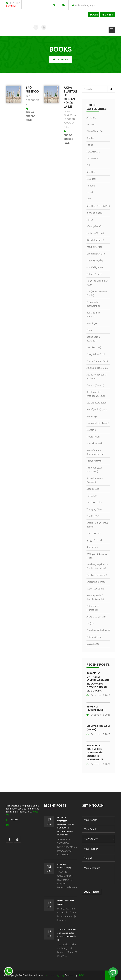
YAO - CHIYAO (94, 533)
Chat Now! (11, 6)
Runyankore (93, 547)
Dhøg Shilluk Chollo (96, 354)
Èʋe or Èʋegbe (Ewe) (30, 116)
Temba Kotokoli (95, 502)
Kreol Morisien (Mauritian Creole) (96, 394)
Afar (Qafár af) (94, 226)
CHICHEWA (92, 158)
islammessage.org (55, 975)
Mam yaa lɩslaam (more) (98, 728)
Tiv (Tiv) (90, 623)
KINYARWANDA (95, 131)
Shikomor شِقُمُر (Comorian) (95, 470)
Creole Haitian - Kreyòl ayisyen (98, 525)
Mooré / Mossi (94, 437)
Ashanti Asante (94, 274)
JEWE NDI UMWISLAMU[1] (96, 708)
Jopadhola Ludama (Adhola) (97, 377)
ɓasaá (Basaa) (94, 347)
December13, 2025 (98, 695)
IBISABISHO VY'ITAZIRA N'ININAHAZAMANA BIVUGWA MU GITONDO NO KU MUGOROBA (98, 682)
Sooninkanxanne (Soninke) (95, 480)
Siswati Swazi (93, 152)
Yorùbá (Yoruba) (95, 247)
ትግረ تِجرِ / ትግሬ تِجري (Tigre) (97, 556)
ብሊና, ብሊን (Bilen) (95, 589)
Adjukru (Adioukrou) (97, 575)
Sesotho (91, 172)
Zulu (89, 165)
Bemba (90, 138)
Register (107, 15)
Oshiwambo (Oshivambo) (93, 304)
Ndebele (91, 186)
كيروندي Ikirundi (94, 540)
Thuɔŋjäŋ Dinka (94, 509)
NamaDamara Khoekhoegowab (95, 452)
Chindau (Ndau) (94, 637)
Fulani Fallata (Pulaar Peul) (97, 283)
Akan (89, 330)
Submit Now (92, 892)
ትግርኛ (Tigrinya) (95, 267)
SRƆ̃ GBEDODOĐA (36, 90)
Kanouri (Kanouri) (95, 385)
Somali (90, 220)
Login (94, 15)
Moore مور (92, 416)
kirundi (90, 192)
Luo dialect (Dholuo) (97, 403)
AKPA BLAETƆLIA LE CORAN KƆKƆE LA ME (71, 97)
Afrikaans (91, 118)
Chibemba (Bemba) (96, 582)
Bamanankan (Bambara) (93, 315)
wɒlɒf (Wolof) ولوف (97, 409)
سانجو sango (93, 644)
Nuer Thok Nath (95, 443)
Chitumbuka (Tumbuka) (93, 608)
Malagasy (91, 179)
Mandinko (92, 430)
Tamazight (92, 496)
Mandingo (92, 323)
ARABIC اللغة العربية (96, 617)
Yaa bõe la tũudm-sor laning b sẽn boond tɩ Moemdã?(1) (95, 752)
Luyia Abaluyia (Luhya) (98, 423)
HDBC (81, 975)
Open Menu (112, 30)
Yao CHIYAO (93, 516)
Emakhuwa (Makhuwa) (98, 630)
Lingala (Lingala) (95, 260)
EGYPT (12, 820)
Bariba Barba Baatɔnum (93, 339)
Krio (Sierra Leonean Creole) (97, 293)
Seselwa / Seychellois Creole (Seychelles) (97, 566)
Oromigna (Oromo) (96, 254)
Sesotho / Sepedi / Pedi (98, 206)
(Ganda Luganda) (95, 240)
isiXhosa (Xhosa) (95, 213)
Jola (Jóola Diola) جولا (98, 368)
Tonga (90, 145)
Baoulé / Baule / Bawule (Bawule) (95, 597)
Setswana (92, 124)
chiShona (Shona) (95, 233)
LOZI (89, 199)
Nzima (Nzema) (94, 461)
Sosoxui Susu (93, 489)
